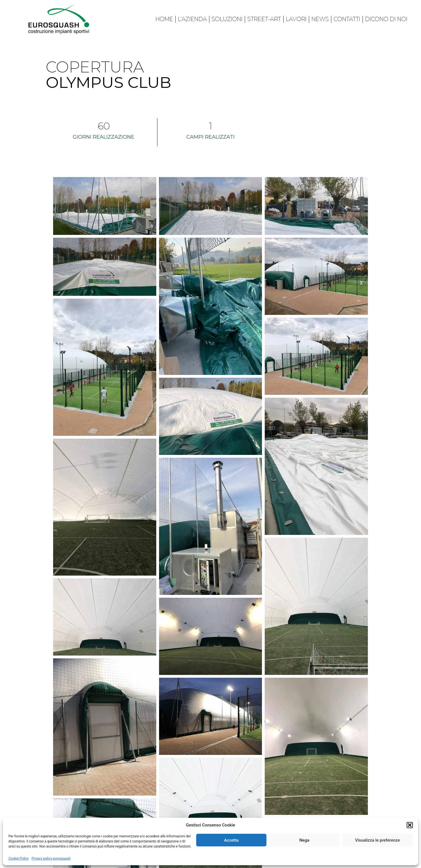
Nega (304, 840)
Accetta (231, 840)
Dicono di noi (386, 19)
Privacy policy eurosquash (51, 858)
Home (164, 19)
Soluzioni (227, 19)
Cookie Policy (19, 858)
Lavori (296, 19)
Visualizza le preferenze (377, 840)
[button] (410, 825)
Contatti (347, 19)
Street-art (264, 19)
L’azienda (192, 19)
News (320, 19)
